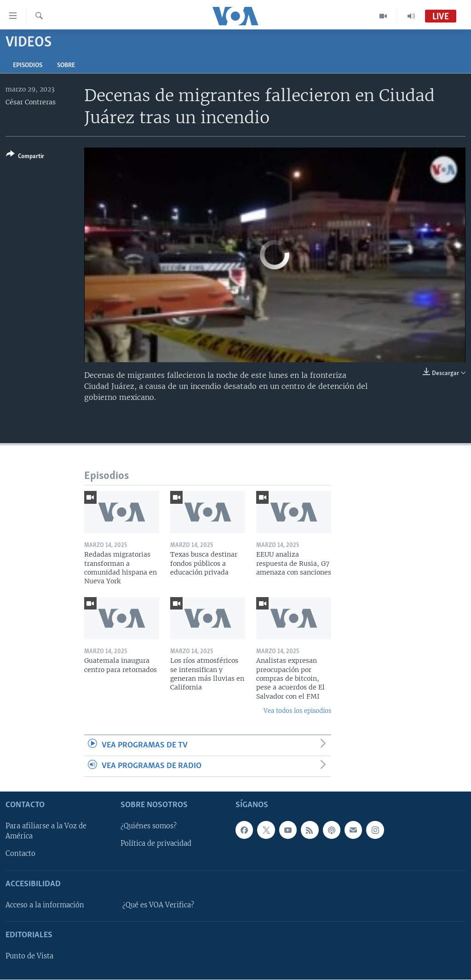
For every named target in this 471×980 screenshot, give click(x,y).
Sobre (66, 66)
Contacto (20, 854)
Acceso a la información (45, 905)
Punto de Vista (29, 957)
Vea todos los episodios (297, 711)
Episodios (28, 66)
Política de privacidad (156, 844)
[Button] (25, 157)
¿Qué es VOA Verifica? (158, 905)
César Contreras (31, 102)
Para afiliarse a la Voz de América (46, 832)
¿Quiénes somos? (149, 826)
